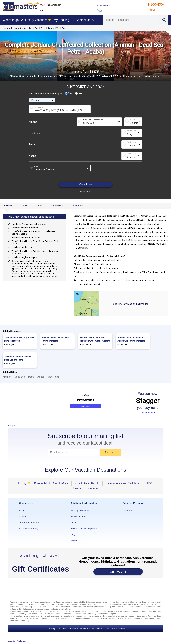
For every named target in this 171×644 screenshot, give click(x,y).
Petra (43, 28)
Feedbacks (78, 206)
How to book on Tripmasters (85, 529)
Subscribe (110, 452)
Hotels (24, 206)
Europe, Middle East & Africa (51, 484)
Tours (39, 206)
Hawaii (77, 488)
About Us (24, 511)
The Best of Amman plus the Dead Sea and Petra (18, 358)
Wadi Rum (61, 28)
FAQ (73, 535)
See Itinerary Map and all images (131, 304)
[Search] (131, 20)
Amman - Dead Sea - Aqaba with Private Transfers (20, 339)
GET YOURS (118, 572)
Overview (7, 206)
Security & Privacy (29, 529)
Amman (23, 28)
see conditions (148, 412)
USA (150, 484)
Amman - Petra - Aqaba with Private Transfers (55, 339)
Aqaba (51, 28)
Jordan (14, 28)
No (78, 93)
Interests (75, 541)
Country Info (57, 206)
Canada (93, 488)
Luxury (23, 484)
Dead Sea (34, 28)
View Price (85, 185)
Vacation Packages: (17, 641)
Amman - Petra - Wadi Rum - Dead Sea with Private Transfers (95, 339)
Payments (128, 511)
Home (5, 28)
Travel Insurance (79, 517)
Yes (69, 93)
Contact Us (25, 517)
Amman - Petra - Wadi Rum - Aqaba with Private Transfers (131, 339)
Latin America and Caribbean (123, 484)
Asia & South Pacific (87, 484)
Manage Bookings (80, 511)
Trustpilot (12, 426)
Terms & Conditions (29, 523)
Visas (74, 523)
